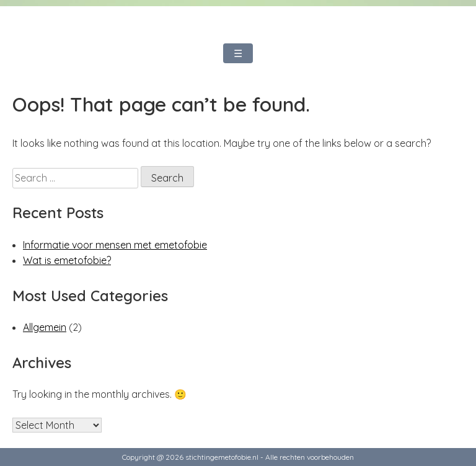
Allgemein (45, 327)
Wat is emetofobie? (67, 260)
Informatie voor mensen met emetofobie (115, 245)
